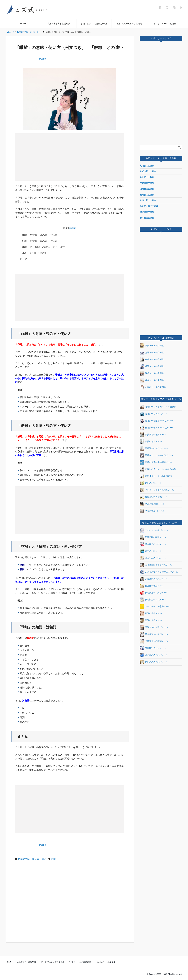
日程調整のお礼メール (153, 600)
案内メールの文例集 (152, 346)
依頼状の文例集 (147, 189)
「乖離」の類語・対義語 (34, 253)
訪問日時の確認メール (153, 537)
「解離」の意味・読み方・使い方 (39, 241)
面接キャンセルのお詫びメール (157, 455)
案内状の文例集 (147, 166)
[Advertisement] (43, 157)
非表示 (72, 228)
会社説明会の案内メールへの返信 (158, 407)
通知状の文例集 (147, 195)
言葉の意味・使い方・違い (32, 859)
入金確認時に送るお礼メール (156, 565)
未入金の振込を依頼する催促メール (159, 572)
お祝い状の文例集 (148, 171)
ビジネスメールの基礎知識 (129, 24)
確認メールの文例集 (152, 366)
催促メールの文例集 (152, 380)
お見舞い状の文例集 (149, 206)
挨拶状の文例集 (147, 183)
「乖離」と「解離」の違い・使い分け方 (42, 247)
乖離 (53, 859)
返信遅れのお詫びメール (154, 662)
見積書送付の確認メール (154, 641)
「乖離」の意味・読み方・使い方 (39, 235)
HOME (23, 24)
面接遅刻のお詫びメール (154, 449)
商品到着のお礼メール (153, 558)
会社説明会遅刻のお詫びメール (157, 421)
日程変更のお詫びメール (154, 593)
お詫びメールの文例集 (153, 387)
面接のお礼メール (151, 442)
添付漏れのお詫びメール (154, 655)
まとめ (23, 259)
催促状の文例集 (147, 212)
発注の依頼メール (151, 614)
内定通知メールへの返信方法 (156, 476)
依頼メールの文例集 (152, 360)
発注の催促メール (151, 620)
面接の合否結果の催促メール (156, 462)
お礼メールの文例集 (152, 353)
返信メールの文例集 (152, 373)
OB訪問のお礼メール (152, 511)
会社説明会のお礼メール (154, 414)
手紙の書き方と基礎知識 (59, 24)
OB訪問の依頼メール (152, 504)
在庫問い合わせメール (153, 648)
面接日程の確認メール (153, 435)
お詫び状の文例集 (148, 200)
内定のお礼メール (151, 483)
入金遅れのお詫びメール (154, 579)
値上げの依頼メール (152, 586)
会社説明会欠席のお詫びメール (157, 428)
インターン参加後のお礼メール (157, 490)
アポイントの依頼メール (154, 530)
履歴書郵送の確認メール (154, 497)
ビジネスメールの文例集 (165, 24)
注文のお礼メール (151, 551)
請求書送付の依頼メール (154, 634)
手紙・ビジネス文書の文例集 (94, 24)
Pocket (43, 59)
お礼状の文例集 (147, 177)
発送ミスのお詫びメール (154, 627)
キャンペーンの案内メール (155, 607)
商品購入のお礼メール (153, 544)
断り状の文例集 (147, 218)
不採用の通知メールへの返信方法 (158, 469)
